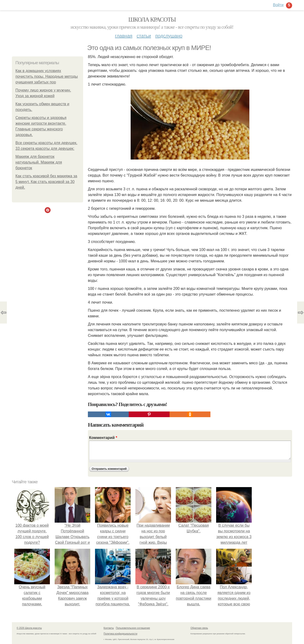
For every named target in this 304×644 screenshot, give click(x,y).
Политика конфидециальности (120, 634)
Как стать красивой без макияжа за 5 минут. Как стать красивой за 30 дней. (46, 182)
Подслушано (169, 36)
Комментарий (103, 438)
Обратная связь (199, 628)
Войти (278, 5)
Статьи (144, 36)
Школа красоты (152, 20)
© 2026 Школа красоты (29, 628)
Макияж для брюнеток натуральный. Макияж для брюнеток (39, 162)
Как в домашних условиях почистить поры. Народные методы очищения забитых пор (47, 76)
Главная (124, 36)
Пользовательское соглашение (133, 628)
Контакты (109, 628)
